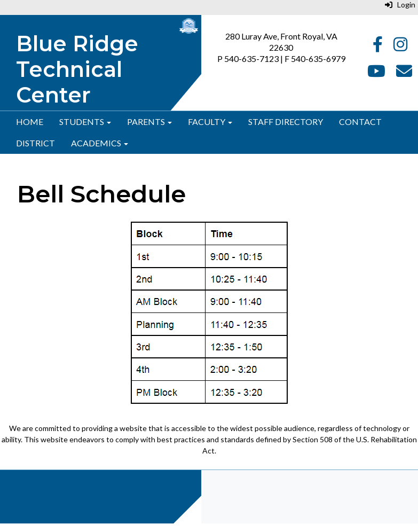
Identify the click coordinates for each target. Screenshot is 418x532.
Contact (360, 122)
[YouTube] (376, 73)
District (36, 143)
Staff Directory (286, 122)
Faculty (210, 122)
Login (400, 5)
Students (85, 122)
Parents (149, 122)
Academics (100, 143)
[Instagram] (400, 47)
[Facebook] (378, 47)
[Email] (404, 73)
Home (30, 122)
